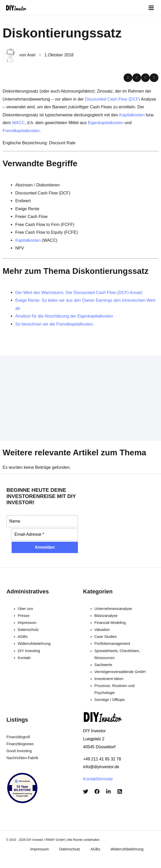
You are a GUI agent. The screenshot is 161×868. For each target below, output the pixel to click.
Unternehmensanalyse (113, 609)
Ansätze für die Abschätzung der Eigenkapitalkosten (64, 316)
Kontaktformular (98, 779)
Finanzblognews (20, 744)
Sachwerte (103, 665)
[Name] (42, 521)
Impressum (27, 623)
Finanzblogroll (18, 737)
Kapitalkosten (132, 115)
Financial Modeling (110, 623)
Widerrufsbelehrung (34, 644)
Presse (24, 616)
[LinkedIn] (108, 791)
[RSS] (120, 791)
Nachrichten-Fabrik (22, 758)
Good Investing (19, 751)
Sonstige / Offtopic (110, 700)
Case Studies (106, 637)
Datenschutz (28, 630)
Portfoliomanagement (112, 644)
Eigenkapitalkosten (106, 123)
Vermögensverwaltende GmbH (120, 672)
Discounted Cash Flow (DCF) (112, 99)
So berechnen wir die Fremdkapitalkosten (54, 324)
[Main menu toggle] (151, 8)
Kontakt (24, 658)
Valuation (102, 630)
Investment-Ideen (109, 679)
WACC (18, 123)
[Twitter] (86, 791)
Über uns (25, 609)
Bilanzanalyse (106, 616)
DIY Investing (29, 651)
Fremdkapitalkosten (21, 131)
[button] (128, 78)
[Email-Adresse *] (45, 534)
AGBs (23, 637)
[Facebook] (97, 791)
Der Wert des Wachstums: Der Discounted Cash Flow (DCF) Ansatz (79, 292)
